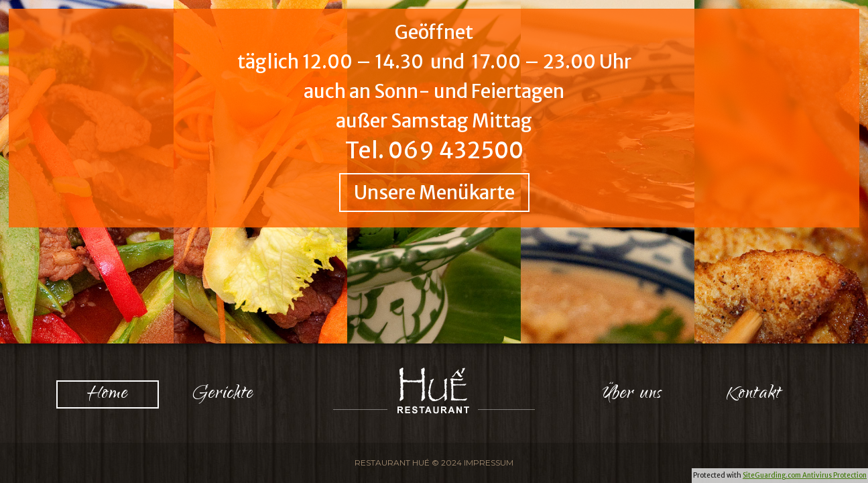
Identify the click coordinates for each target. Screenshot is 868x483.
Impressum (489, 463)
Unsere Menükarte (434, 193)
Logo (434, 390)
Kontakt (754, 394)
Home (108, 394)
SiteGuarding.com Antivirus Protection (805, 475)
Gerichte (223, 394)
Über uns (632, 394)
